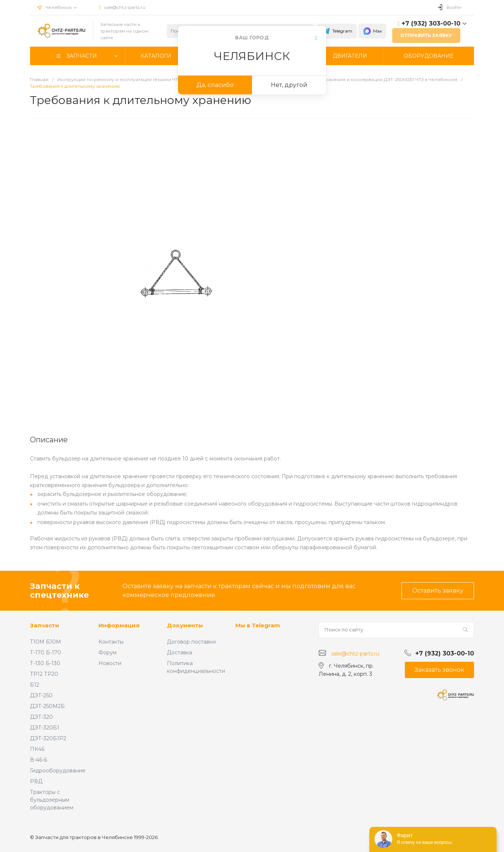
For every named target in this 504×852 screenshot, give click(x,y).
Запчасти (45, 625)
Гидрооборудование (58, 771)
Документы (185, 625)
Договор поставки (191, 642)
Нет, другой (289, 85)
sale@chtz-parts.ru (125, 7)
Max (372, 31)
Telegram (337, 31)
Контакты (111, 642)
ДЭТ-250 (41, 695)
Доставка (179, 653)
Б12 (35, 685)
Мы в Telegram (258, 625)
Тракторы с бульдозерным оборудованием (52, 800)
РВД (36, 781)
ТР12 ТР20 (44, 674)
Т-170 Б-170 (46, 653)
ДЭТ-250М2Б (47, 706)
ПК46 (37, 749)
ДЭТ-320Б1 (45, 728)
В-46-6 (38, 760)
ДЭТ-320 (41, 717)
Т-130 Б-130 (45, 663)
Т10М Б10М (46, 642)
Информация (119, 625)
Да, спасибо (215, 85)
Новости (110, 663)
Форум (107, 653)
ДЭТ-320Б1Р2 (48, 738)
